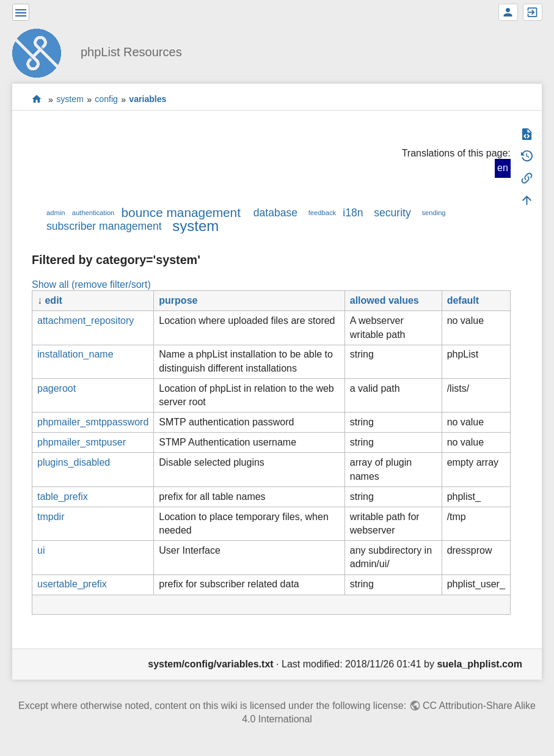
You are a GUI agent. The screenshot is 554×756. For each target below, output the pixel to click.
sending (433, 213)
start (37, 99)
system (70, 100)
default (463, 300)
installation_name (75, 354)
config (106, 100)
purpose (178, 300)
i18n (353, 213)
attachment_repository (86, 321)
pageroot (56, 388)
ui (41, 550)
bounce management (181, 212)
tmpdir (51, 517)
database (275, 213)
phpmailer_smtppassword (93, 422)
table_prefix (63, 497)
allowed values (385, 300)
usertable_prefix (72, 584)
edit (53, 300)
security (392, 213)
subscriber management (104, 226)
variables (148, 100)
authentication (93, 213)
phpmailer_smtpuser (82, 442)
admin (56, 213)
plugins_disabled (74, 462)
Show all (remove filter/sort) (91, 284)
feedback (322, 213)
